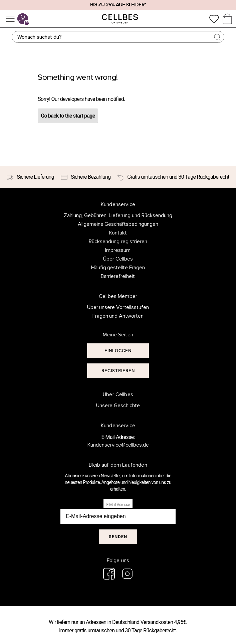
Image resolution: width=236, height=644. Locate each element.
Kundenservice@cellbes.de (118, 445)
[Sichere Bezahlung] (86, 177)
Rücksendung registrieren (118, 241)
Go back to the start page (68, 116)
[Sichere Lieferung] (30, 177)
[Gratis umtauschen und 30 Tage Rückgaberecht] (173, 177)
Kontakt (118, 233)
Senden (118, 537)
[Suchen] (118, 37)
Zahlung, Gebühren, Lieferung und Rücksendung (118, 215)
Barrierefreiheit (118, 276)
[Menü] (10, 19)
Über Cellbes (118, 259)
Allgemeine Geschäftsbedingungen (118, 224)
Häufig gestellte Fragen (118, 268)
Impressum (118, 250)
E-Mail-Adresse (118, 505)
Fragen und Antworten (118, 316)
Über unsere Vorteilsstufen (118, 307)
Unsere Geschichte (118, 406)
